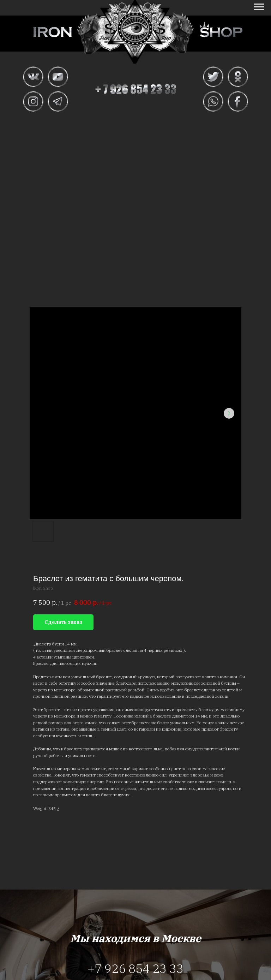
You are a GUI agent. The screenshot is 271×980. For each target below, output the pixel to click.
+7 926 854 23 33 (135, 968)
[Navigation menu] (259, 7)
